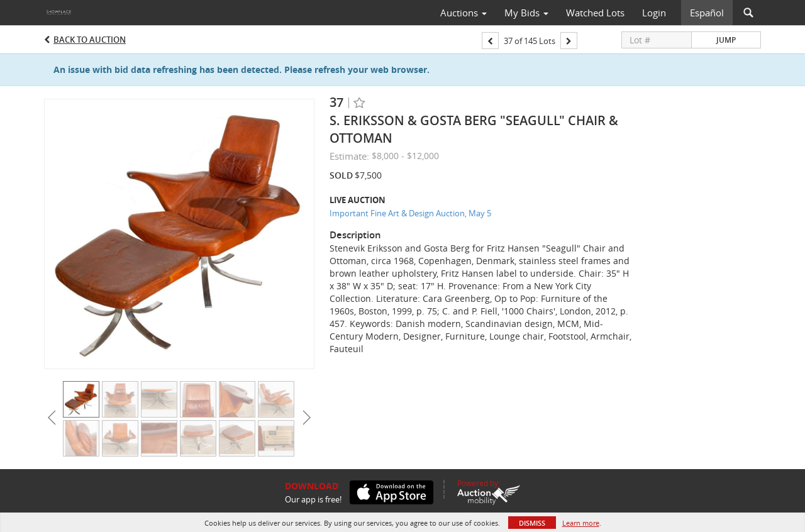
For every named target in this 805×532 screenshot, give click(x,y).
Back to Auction (90, 40)
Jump (726, 40)
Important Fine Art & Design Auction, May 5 (410, 213)
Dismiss (532, 523)
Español (707, 13)
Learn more (581, 523)
